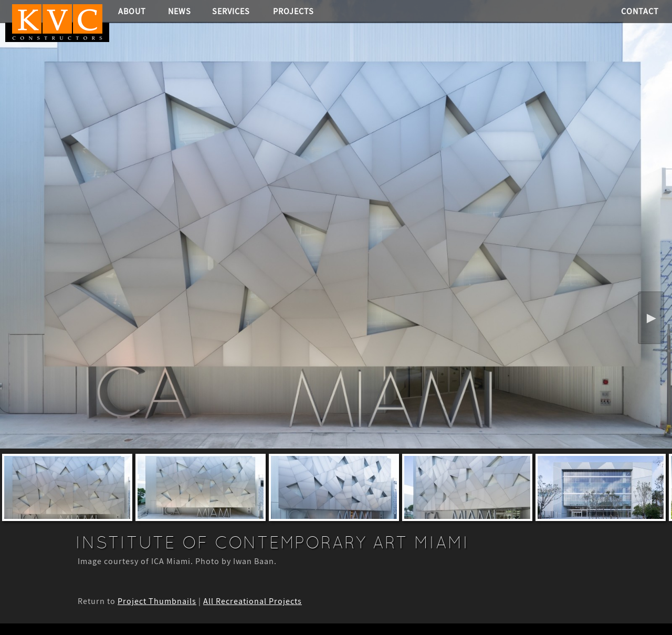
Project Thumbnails (157, 601)
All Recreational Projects (253, 601)
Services (231, 11)
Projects (293, 11)
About (132, 11)
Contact (640, 11)
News (180, 11)
